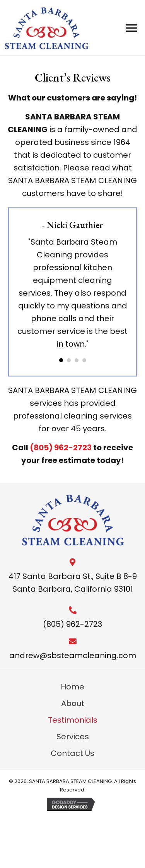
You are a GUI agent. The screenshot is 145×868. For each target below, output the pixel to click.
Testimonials (73, 720)
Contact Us (72, 753)
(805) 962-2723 (61, 448)
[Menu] (131, 28)
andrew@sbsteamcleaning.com (73, 655)
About (73, 703)
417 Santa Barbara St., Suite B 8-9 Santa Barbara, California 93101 (73, 583)
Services (73, 737)
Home (72, 687)
